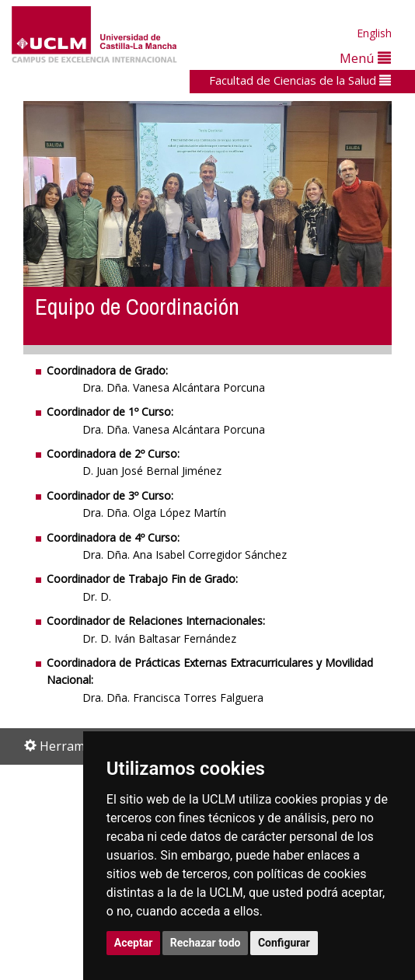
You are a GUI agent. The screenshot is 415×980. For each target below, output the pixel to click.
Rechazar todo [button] (206, 943)
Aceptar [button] (134, 943)
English (374, 33)
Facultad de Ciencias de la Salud (300, 80)
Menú (365, 58)
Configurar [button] (284, 943)
